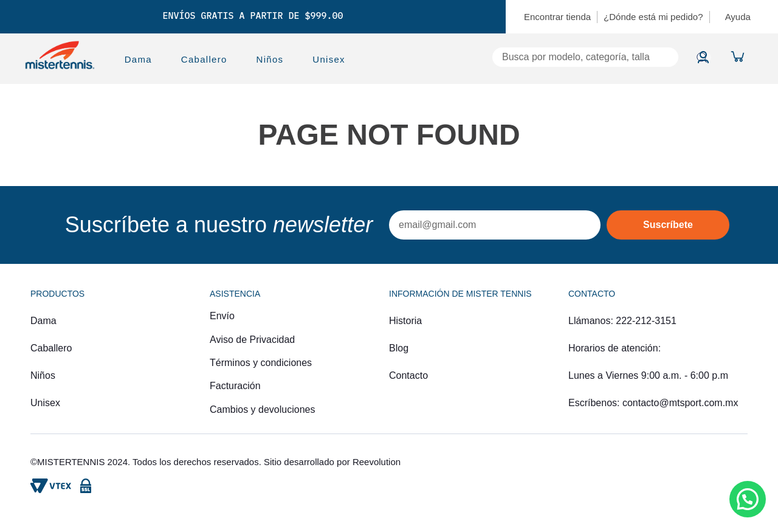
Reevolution (377, 462)
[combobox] (526, 57)
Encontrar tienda (557, 17)
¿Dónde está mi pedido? (653, 17)
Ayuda (738, 17)
